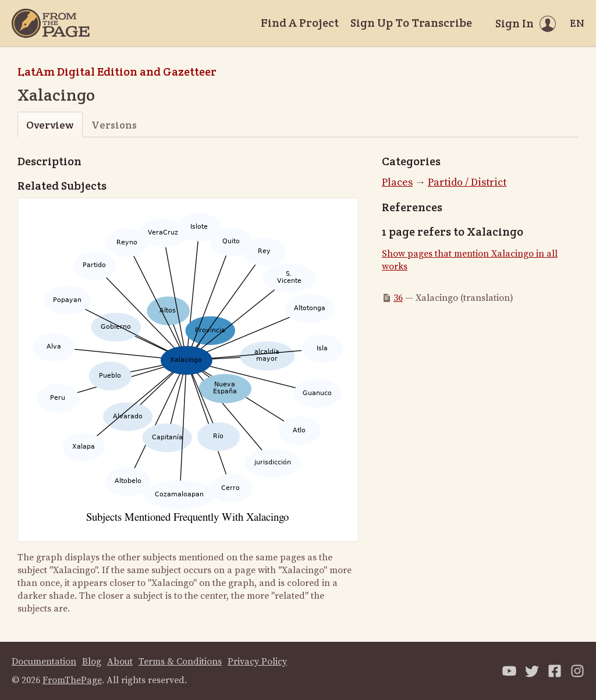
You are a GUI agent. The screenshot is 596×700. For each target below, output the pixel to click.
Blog (92, 662)
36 (398, 298)
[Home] (51, 23)
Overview (50, 125)
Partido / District (467, 182)
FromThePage (72, 680)
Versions (114, 125)
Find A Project (300, 23)
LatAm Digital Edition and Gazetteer (117, 72)
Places (397, 182)
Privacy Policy (257, 662)
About (120, 662)
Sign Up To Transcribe (411, 23)
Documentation (44, 662)
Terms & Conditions (180, 662)
